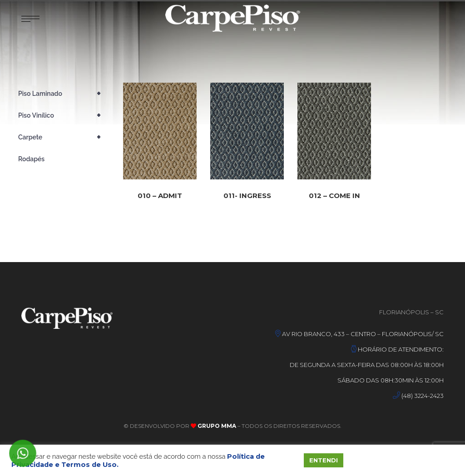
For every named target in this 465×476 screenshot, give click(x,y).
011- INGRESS (247, 198)
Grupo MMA (216, 426)
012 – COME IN (334, 201)
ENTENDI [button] (324, 460)
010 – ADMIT (160, 196)
